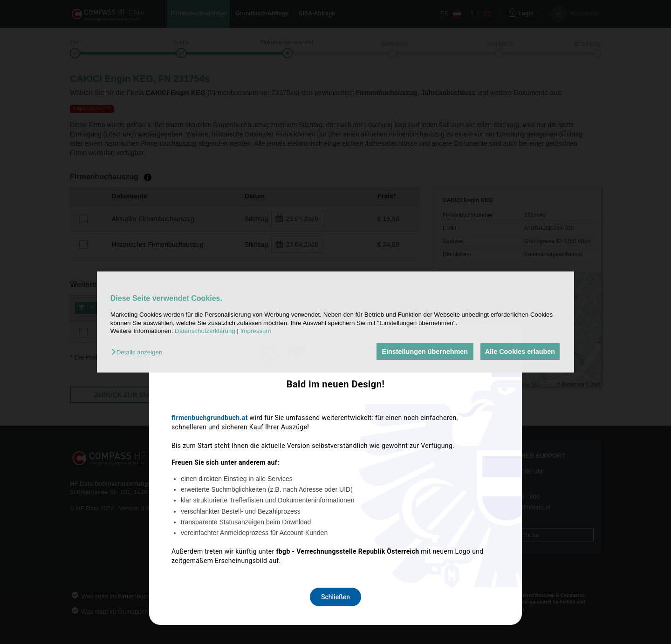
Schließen (335, 445)
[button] (139, 352)
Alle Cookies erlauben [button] (519, 352)
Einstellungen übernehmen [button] (423, 352)
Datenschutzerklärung (205, 331)
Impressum (256, 331)
